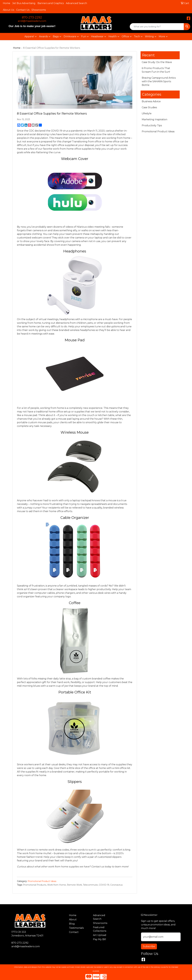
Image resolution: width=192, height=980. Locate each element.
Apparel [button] (29, 36)
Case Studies (149, 107)
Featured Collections (100, 929)
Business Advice (151, 101)
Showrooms (39, 10)
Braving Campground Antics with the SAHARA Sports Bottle (159, 81)
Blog (72, 924)
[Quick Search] (157, 27)
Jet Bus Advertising (24, 3)
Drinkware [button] (70, 36)
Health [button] (113, 36)
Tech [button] (137, 36)
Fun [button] (84, 36)
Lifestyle (147, 113)
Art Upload (100, 935)
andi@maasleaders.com (32, 21)
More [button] (162, 36)
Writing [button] (149, 36)
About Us (8, 10)
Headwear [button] (97, 36)
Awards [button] (43, 36)
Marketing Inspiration (154, 119)
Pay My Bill (100, 939)
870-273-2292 (32, 17)
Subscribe (149, 946)
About (73, 919)
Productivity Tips (152, 125)
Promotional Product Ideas (42, 881)
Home (7, 3)
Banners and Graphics (51, 3)
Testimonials (76, 928)
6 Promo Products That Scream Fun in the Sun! (156, 70)
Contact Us (23, 10)
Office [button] (125, 36)
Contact (74, 932)
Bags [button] (56, 36)
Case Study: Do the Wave (157, 62)
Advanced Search (76, 3)
